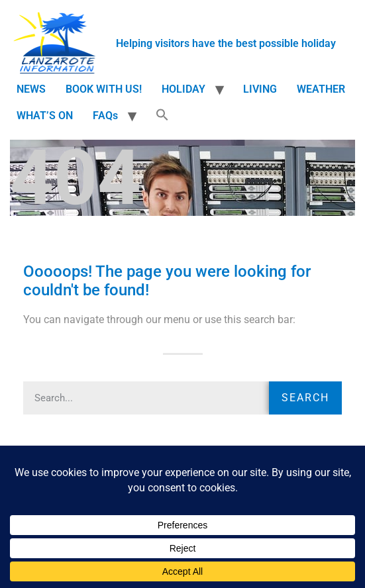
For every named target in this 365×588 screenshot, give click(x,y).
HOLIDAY (183, 89)
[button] (162, 116)
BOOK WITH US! (104, 89)
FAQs (105, 116)
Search (305, 398)
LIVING (260, 89)
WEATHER (321, 89)
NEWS (31, 89)
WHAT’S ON (45, 116)
